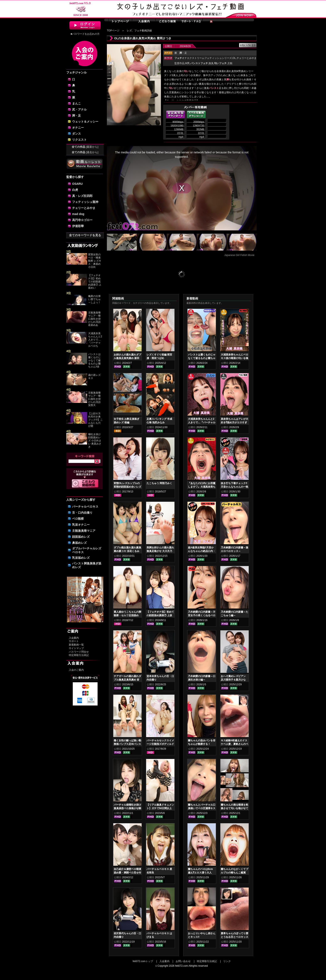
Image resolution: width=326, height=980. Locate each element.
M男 (187, 63)
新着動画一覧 (76, 645)
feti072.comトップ (143, 961)
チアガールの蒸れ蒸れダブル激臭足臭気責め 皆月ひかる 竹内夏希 (127, 680)
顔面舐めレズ (81, 537)
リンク (227, 961)
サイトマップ (76, 648)
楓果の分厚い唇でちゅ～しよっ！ (94, 299)
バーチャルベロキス (85, 507)
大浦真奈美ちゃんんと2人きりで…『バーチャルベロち (95, 340)
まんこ (77, 103)
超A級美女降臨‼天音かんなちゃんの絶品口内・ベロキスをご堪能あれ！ (202, 551)
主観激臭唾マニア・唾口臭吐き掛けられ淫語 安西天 (94, 399)
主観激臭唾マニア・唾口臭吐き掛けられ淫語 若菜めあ (94, 319)
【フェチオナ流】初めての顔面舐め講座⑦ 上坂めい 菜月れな (160, 615)
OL (234, 58)
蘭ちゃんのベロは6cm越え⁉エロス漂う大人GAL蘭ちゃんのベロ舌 (201, 873)
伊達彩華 (78, 226)
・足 (183, 53)
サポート (74, 641)
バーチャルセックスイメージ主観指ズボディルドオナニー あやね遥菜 (160, 744)
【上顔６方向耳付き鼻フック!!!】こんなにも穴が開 (95, 420)
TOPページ (113, 31)
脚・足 (77, 116)
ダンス (77, 134)
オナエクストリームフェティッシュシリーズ (203, 58)
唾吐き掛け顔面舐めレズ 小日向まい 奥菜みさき (95, 441)
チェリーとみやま (84, 208)
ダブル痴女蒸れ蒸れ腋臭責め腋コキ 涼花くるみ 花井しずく (127, 551)
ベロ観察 (78, 519)
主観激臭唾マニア (84, 531)
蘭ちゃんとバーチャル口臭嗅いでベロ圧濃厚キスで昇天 (202, 808)
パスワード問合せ (79, 652)
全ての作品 (85, 147)
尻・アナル (79, 109)
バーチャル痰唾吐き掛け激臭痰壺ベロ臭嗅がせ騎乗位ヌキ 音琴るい (127, 808)
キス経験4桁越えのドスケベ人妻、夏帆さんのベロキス (235, 744)
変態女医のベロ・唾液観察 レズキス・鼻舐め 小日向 (95, 261)
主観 (230, 63)
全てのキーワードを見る (85, 235)
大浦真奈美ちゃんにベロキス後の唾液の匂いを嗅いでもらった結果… (235, 358)
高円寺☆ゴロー (82, 220)
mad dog (78, 214)
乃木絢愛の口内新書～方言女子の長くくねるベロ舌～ (202, 615)
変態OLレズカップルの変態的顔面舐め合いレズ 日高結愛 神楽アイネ (127, 487)
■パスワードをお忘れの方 (85, 34)
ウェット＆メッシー (85, 122)
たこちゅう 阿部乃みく (159, 483)
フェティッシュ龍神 (85, 202)
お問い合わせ (183, 961)
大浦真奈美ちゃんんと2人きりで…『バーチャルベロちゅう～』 (202, 422)
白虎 (75, 190)
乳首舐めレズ (81, 558)
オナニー (78, 128)
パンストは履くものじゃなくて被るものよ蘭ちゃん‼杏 (94, 360)
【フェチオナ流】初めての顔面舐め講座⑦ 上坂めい (95, 282)
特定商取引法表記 (79, 655)
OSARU (77, 184)
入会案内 (74, 638)
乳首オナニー (81, 525)
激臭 (211, 63)
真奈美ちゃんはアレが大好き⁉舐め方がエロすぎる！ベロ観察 (235, 422)
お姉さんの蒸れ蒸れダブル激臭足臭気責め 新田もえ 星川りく (127, 358)
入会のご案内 (76, 670)
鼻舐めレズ (79, 543)
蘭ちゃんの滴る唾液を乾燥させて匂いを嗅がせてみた (235, 808)
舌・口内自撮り (82, 513)
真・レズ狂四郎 (82, 196)
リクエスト (79, 140)
